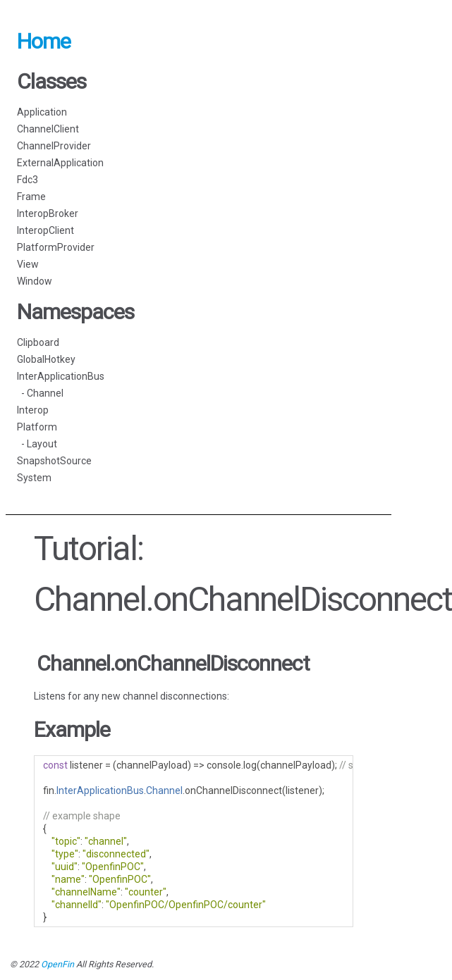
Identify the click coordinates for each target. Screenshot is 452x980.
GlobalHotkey (46, 359)
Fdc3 (28, 180)
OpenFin (57, 964)
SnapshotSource (54, 461)
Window (35, 281)
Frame (31, 197)
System (34, 478)
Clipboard (38, 342)
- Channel (40, 393)
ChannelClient (48, 129)
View (28, 264)
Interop (33, 410)
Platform (37, 427)
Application (42, 112)
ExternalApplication (60, 163)
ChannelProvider (54, 146)
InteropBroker (48, 213)
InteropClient (45, 230)
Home (44, 41)
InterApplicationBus (61, 376)
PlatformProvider (56, 247)
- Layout (37, 444)
